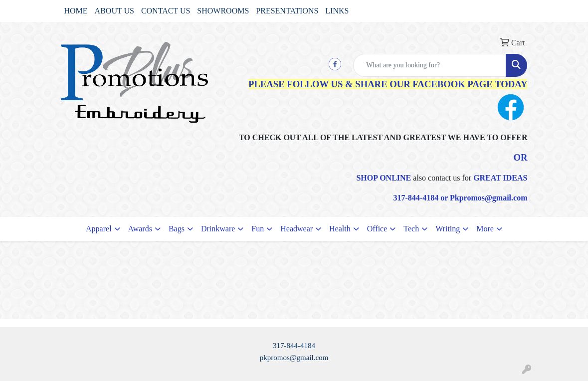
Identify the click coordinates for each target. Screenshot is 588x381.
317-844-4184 (294, 346)
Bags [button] (177, 229)
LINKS (337, 11)
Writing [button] (448, 229)
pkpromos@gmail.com (294, 358)
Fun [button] (258, 229)
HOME (76, 11)
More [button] (485, 229)
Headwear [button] (296, 229)
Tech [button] (411, 229)
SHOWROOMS (223, 11)
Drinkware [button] (218, 229)
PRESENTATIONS (287, 11)
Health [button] (340, 229)
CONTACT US (166, 11)
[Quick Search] (430, 65)
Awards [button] (140, 229)
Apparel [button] (99, 229)
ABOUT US (114, 11)
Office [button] (377, 229)
